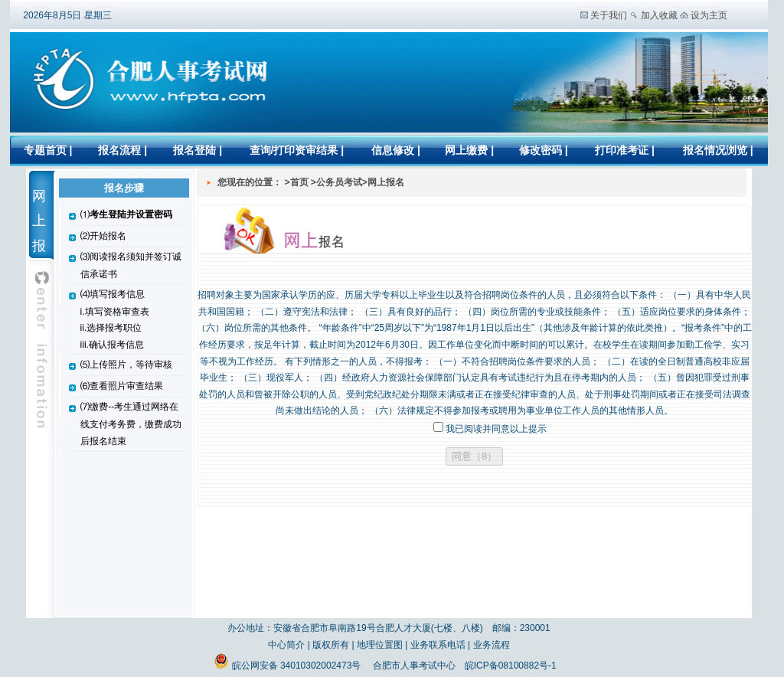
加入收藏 (659, 15)
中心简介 (286, 645)
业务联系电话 (438, 645)
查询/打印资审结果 (294, 150)
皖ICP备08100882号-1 (511, 666)
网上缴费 (466, 150)
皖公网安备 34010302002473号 (288, 666)
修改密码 (542, 150)
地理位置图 (380, 645)
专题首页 (45, 150)
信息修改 (393, 150)
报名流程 (119, 150)
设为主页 (709, 15)
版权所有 (331, 645)
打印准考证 (622, 150)
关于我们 (609, 15)
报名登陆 (194, 150)
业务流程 (492, 645)
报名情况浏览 (717, 150)
